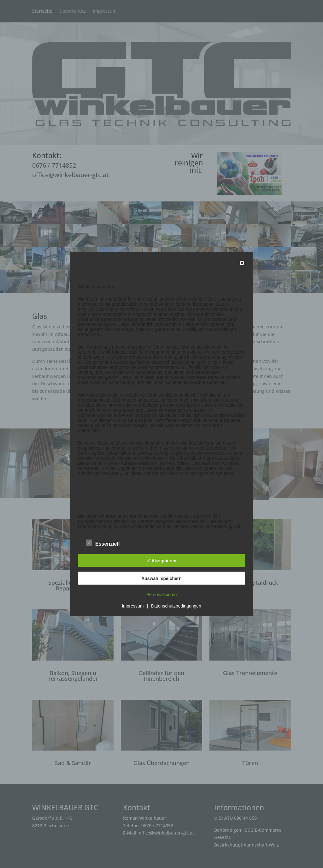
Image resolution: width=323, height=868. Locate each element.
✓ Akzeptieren (162, 560)
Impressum (133, 606)
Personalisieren (162, 595)
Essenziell (103, 543)
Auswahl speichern (161, 578)
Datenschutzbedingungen (176, 606)
